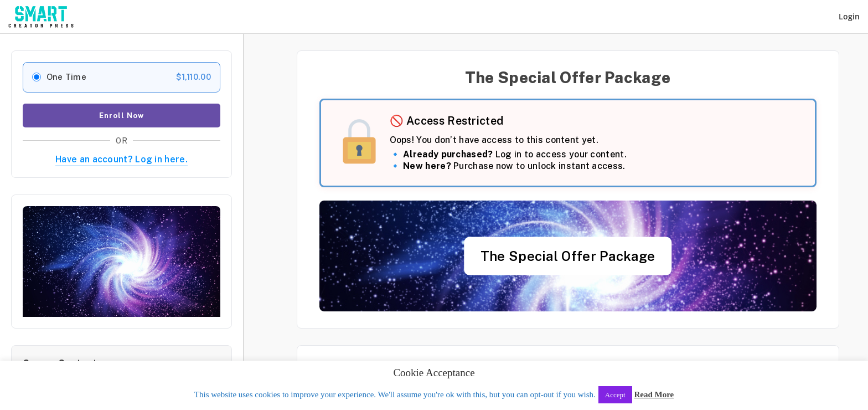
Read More (654, 394)
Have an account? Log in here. (122, 159)
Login (849, 16)
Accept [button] (615, 395)
